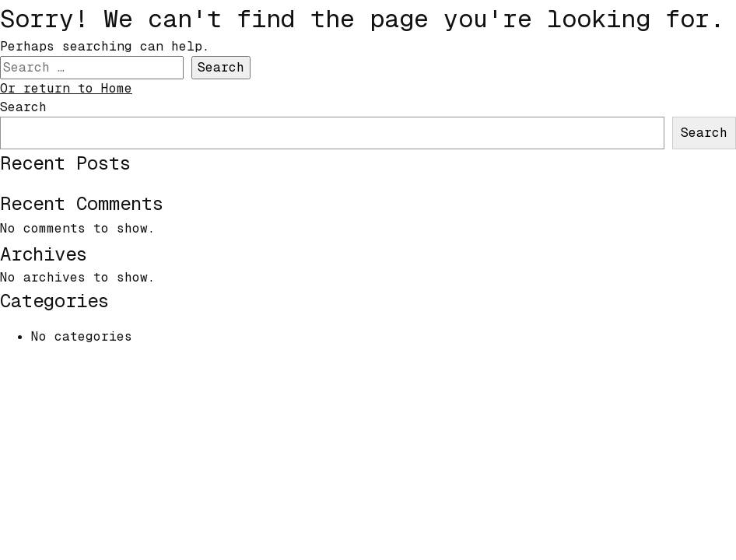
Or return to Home (66, 88)
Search (23, 107)
